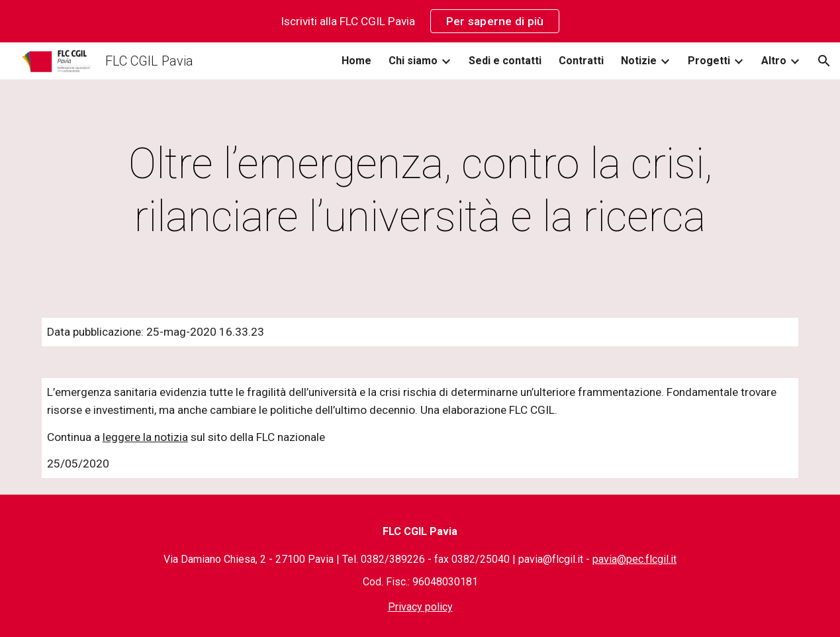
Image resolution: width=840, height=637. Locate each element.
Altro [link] (774, 61)
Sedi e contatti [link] (505, 61)
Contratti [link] (581, 61)
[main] (420, 191)
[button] (824, 61)
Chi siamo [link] (413, 61)
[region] (420, 21)
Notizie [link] (639, 61)
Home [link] (356, 61)
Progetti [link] (709, 61)
